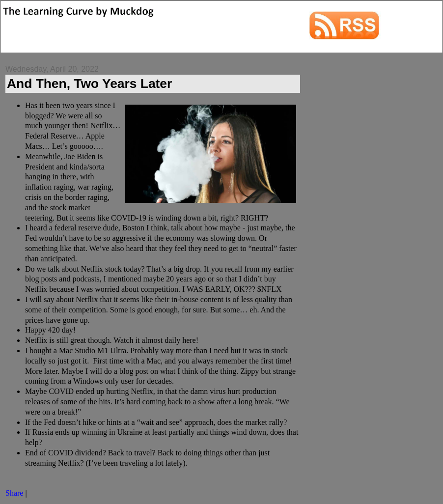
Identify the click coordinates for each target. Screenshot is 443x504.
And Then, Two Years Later (89, 84)
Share (14, 493)
